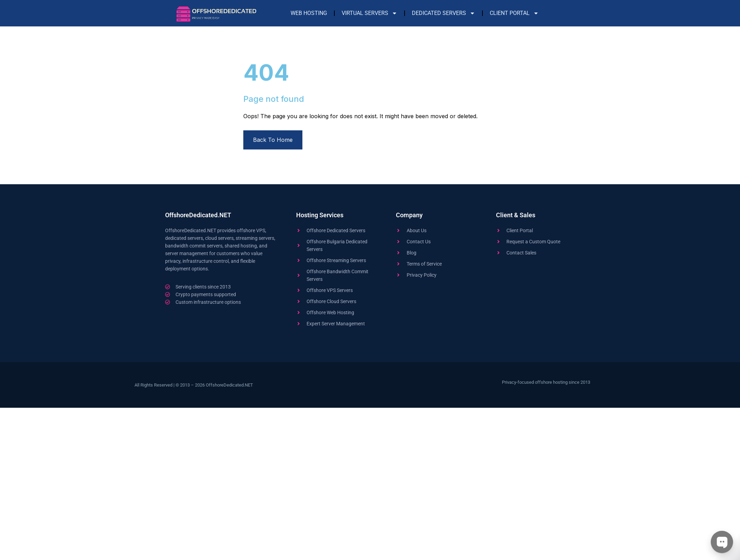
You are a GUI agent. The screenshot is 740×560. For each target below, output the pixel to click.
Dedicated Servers (444, 13)
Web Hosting (309, 13)
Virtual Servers (369, 13)
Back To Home (273, 140)
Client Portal (514, 13)
